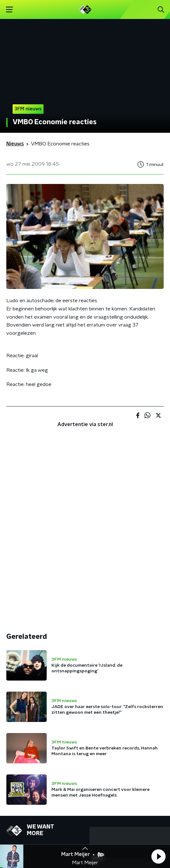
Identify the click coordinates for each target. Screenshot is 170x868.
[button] (158, 856)
